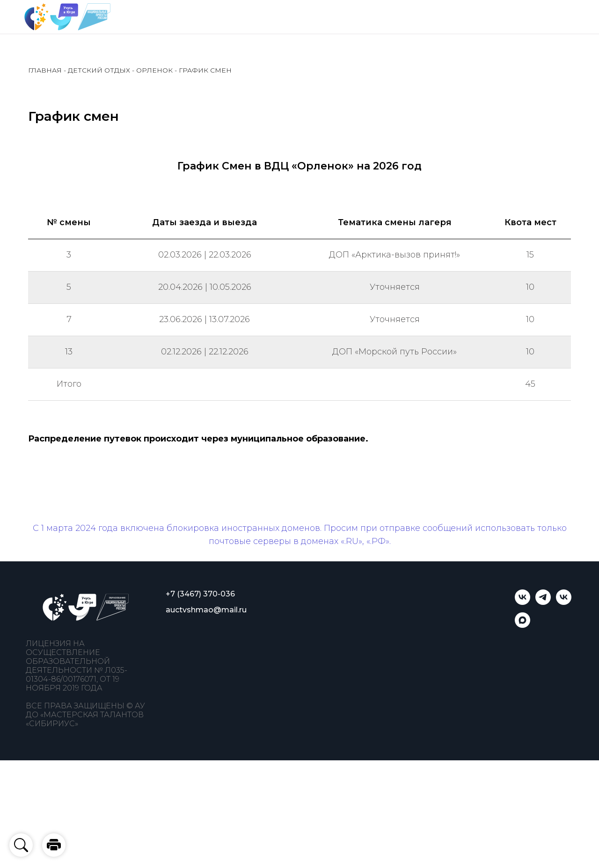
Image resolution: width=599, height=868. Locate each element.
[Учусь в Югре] (522, 602)
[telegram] (543, 602)
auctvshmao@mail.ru (206, 610)
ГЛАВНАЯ (45, 70)
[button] (54, 845)
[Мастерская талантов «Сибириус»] (564, 602)
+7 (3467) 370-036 (200, 594)
